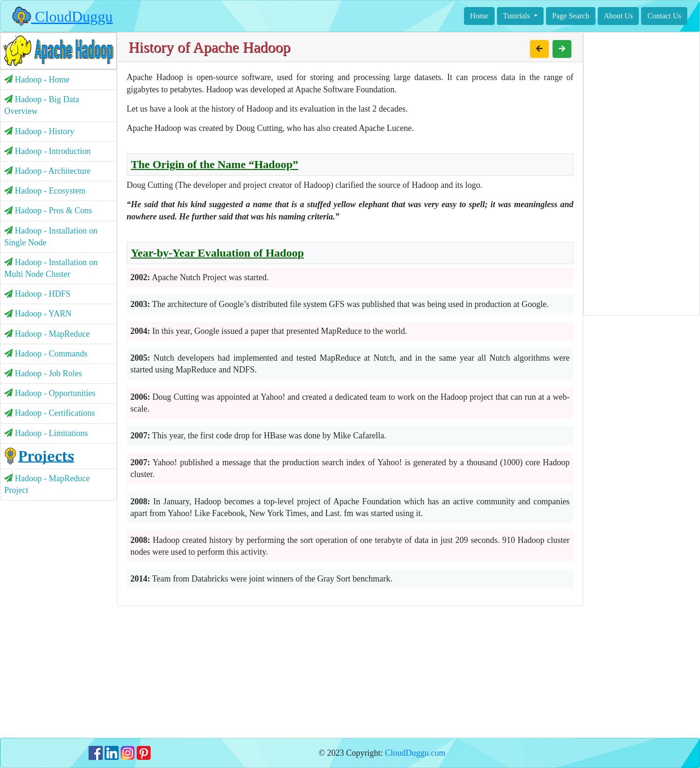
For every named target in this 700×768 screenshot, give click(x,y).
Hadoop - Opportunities (50, 393)
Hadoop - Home (37, 80)
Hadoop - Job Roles (43, 373)
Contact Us (664, 16)
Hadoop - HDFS (37, 294)
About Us (619, 16)
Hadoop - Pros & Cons (48, 210)
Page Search (571, 16)
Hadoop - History (39, 131)
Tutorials (517, 16)
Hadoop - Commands (46, 354)
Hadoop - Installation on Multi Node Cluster (51, 268)
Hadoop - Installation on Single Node (51, 237)
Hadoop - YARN (38, 314)
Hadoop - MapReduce (47, 334)
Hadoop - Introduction (47, 151)
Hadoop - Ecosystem (45, 191)
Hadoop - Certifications (49, 413)
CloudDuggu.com (415, 753)
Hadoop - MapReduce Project (47, 484)
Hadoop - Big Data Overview (42, 105)
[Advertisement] (350, 672)
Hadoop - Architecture (47, 171)
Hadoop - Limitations (46, 433)
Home (479, 16)
